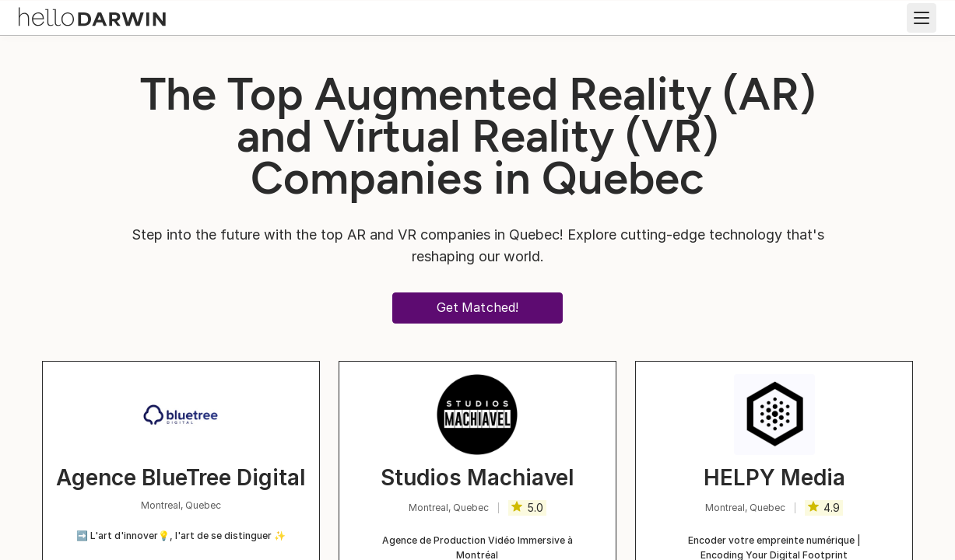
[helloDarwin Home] (95, 16)
